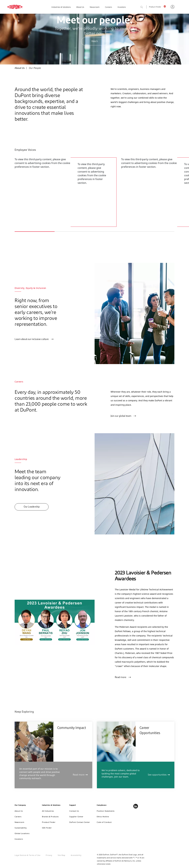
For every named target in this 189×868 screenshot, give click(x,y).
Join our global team (121, 416)
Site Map (62, 855)
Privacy (49, 855)
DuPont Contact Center (80, 822)
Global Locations (22, 833)
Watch (95, 41)
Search (145, 7)
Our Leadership (32, 507)
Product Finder (155, 7)
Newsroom (95, 7)
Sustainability (21, 828)
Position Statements (106, 811)
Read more (121, 677)
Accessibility (76, 855)
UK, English (166, 6)
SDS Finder (47, 828)
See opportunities (157, 775)
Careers (108, 7)
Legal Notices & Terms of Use (27, 855)
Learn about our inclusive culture (32, 339)
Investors (122, 7)
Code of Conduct (104, 822)
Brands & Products (50, 817)
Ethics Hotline (103, 817)
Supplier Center (76, 817)
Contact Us (74, 811)
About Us (80, 7)
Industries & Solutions (61, 7)
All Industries (48, 811)
